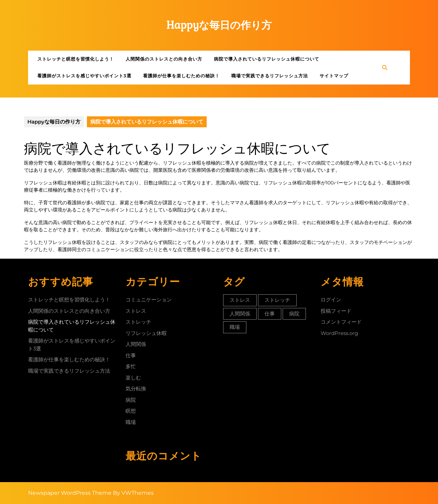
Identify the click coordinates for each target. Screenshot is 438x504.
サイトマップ (334, 76)
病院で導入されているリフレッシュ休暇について (267, 59)
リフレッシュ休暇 (146, 333)
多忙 (131, 366)
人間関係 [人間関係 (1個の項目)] (240, 314)
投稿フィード (336, 311)
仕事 (131, 355)
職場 (131, 422)
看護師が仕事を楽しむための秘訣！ (181, 76)
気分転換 (136, 389)
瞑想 (131, 411)
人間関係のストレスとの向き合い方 (164, 59)
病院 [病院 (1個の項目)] (294, 314)
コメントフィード (341, 322)
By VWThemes (133, 493)
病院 (131, 400)
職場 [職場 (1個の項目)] (235, 327)
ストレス (136, 311)
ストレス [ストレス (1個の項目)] (240, 300)
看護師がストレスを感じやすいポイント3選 (84, 76)
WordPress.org (339, 333)
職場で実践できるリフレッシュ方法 (270, 76)
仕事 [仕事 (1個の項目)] (270, 314)
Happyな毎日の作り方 (219, 25)
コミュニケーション (149, 300)
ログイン (331, 300)
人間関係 (136, 344)
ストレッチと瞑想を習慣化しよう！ (76, 59)
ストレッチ (138, 322)
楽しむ (133, 378)
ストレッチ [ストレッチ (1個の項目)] (277, 300)
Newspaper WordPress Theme (70, 493)
